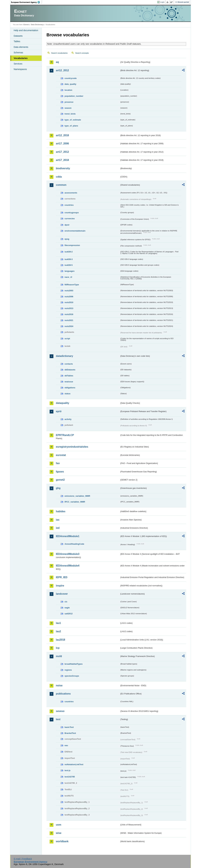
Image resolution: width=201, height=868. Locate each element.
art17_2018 (62, 160)
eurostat (61, 455)
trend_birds (70, 114)
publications (63, 694)
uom (59, 825)
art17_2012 (62, 152)
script (67, 339)
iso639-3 (69, 259)
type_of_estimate (73, 120)
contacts (69, 364)
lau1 (58, 623)
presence (69, 102)
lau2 (58, 631)
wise (59, 833)
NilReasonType (72, 285)
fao (58, 463)
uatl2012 (69, 614)
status (68, 394)
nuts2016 (69, 314)
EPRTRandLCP (65, 435)
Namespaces (20, 69)
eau (66, 745)
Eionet (26, 25)
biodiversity (63, 168)
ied (58, 528)
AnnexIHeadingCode (74, 544)
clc (66, 602)
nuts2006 (69, 297)
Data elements (21, 47)
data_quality (70, 84)
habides (61, 511)
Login (162, 2)
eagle (67, 608)
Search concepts (82, 53)
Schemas (18, 53)
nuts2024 (69, 326)
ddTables (69, 376)
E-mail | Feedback (23, 859)
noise (59, 685)
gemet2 (60, 480)
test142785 (70, 777)
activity (68, 419)
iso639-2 (69, 252)
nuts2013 (69, 308)
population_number (74, 96)
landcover (62, 594)
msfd (59, 656)
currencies (70, 219)
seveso (60, 711)
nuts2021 (69, 320)
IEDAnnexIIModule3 (68, 554)
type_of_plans (71, 126)
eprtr (59, 411)
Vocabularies (21, 58)
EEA (27, 2)
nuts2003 (69, 291)
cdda (59, 177)
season (68, 108)
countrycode (71, 78)
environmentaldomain (75, 231)
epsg (67, 239)
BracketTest (70, 733)
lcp (58, 648)
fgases (60, 472)
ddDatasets (70, 370)
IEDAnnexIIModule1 (68, 536)
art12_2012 (62, 70)
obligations (70, 388)
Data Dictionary (37, 25)
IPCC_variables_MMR (75, 502)
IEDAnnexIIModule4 (68, 566)
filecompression (72, 245)
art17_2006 (62, 144)
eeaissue (69, 382)
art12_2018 (62, 135)
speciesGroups (72, 676)
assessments (71, 193)
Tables (17, 41)
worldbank (62, 841)
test (58, 719)
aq (57, 62)
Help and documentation (26, 30)
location (68, 90)
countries (69, 205)
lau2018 (61, 640)
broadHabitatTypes (74, 664)
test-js (68, 770)
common (61, 185)
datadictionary (64, 356)
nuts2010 (69, 302)
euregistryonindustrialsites (72, 447)
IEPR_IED (62, 577)
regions (68, 670)
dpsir (67, 225)
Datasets (18, 36)
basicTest (69, 727)
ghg (58, 488)
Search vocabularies (59, 53)
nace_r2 (68, 277)
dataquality (62, 403)
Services (18, 64)
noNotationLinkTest (74, 764)
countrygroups (72, 213)
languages (69, 271)
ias (58, 520)
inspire (60, 586)
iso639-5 (69, 265)
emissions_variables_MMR (77, 496)
